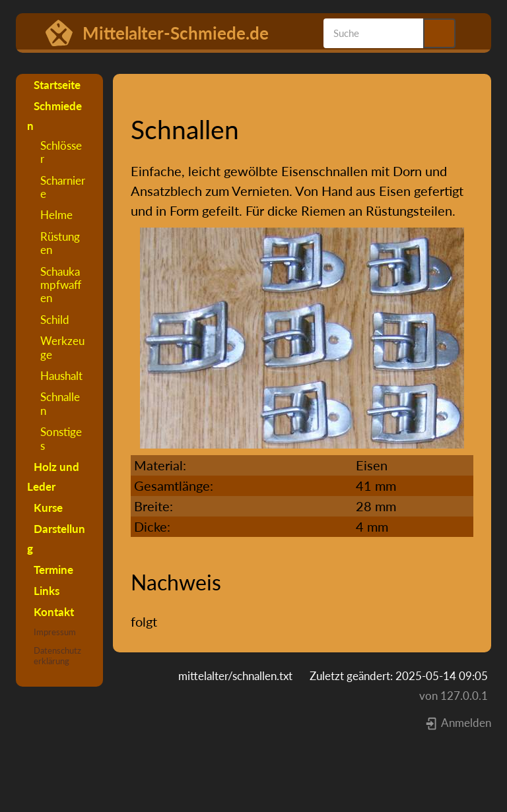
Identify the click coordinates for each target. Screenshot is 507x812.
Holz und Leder (53, 477)
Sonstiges (61, 438)
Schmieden (54, 116)
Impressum (55, 632)
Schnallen (60, 403)
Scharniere (63, 187)
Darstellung (56, 539)
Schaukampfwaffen (61, 285)
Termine (53, 570)
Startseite (57, 85)
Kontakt (54, 612)
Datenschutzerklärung (57, 656)
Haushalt (61, 376)
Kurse (48, 508)
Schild (55, 320)
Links (47, 591)
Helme (56, 215)
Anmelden (458, 723)
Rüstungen (60, 243)
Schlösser (61, 152)
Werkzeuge (62, 347)
